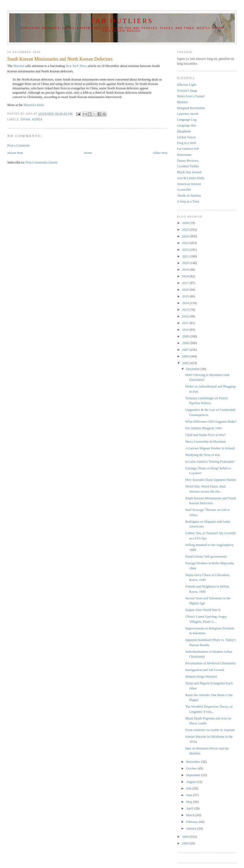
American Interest (189, 184)
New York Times (76, 66)
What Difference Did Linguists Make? (211, 421)
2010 (186, 330)
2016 (186, 290)
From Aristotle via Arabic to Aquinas (210, 730)
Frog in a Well (186, 143)
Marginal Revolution (191, 108)
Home (88, 153)
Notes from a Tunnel (191, 96)
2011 (186, 323)
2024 (186, 236)
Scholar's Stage (187, 90)
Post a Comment (18, 145)
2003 (186, 843)
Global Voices (186, 137)
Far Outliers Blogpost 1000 (203, 428)
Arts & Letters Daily (191, 178)
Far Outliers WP (188, 149)
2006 (186, 356)
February (193, 822)
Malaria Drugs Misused (201, 676)
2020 (186, 263)
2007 (186, 350)
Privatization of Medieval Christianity (211, 663)
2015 (186, 296)
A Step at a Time (188, 201)
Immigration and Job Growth (205, 670)
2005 (186, 363)
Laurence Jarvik (188, 114)
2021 (186, 256)
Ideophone (184, 131)
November (194, 762)
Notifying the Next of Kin (203, 455)
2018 (186, 276)
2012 (186, 316)
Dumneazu (184, 155)
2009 (186, 336)
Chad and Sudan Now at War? (205, 435)
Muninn (182, 102)
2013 (186, 310)
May (190, 802)
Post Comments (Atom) (42, 162)
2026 (186, 223)
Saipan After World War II (203, 610)
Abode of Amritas (189, 195)
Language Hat (186, 125)
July (189, 788)
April (190, 808)
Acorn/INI (184, 189)
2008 (186, 343)
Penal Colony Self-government (206, 556)
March (191, 815)
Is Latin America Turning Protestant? (210, 461)
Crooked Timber (188, 166)
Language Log (187, 119)
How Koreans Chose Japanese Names (210, 480)
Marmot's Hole (34, 105)
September (194, 775)
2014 (186, 303)
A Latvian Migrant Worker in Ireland (210, 448)
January (192, 828)
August (191, 782)
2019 (186, 270)
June (190, 795)
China (26, 119)
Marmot (19, 66)
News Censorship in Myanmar (206, 441)
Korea (37, 119)
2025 (186, 230)
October (192, 768)
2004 (186, 837)
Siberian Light (187, 85)
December (194, 369)
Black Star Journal (189, 172)
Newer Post (15, 153)
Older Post (160, 153)
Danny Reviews (188, 160)
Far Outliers (122, 21)
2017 (186, 283)
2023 (186, 243)
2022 (186, 250)
